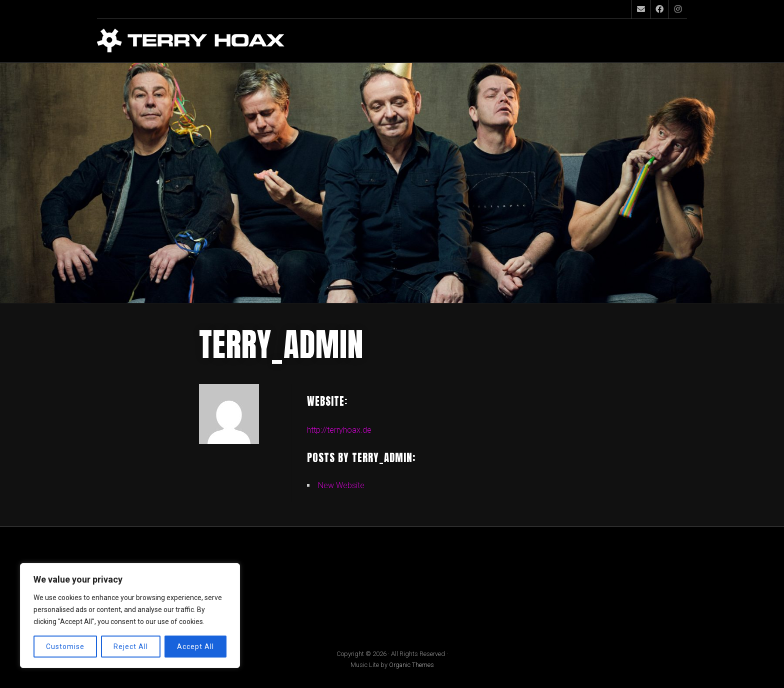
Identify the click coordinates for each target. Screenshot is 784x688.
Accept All (195, 647)
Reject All (131, 647)
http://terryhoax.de (339, 430)
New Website (341, 485)
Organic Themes (411, 665)
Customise (65, 647)
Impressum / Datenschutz (146, 578)
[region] (130, 616)
